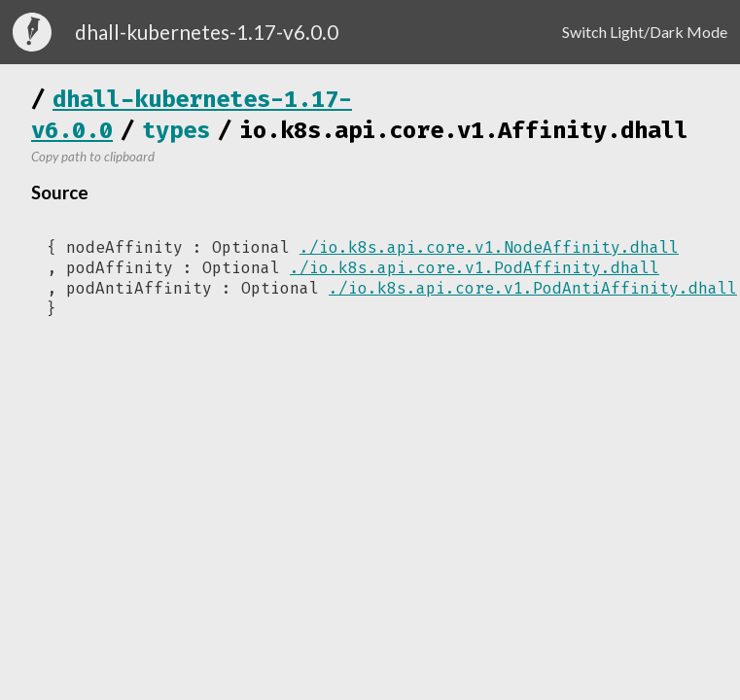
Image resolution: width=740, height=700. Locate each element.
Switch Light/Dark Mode (645, 32)
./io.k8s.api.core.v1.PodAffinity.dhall (475, 268)
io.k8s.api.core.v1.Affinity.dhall (464, 130)
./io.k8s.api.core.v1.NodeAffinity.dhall (489, 247)
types (176, 130)
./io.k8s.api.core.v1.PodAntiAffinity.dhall (533, 288)
